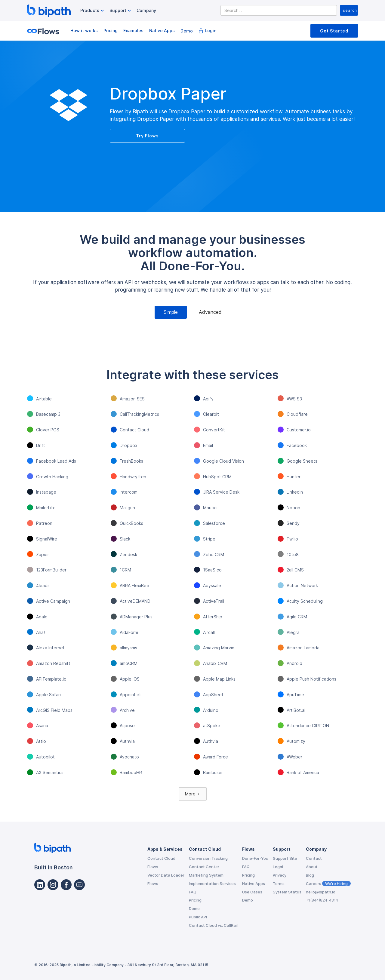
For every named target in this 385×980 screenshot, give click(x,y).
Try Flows (147, 136)
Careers (328, 884)
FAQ (193, 892)
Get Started (334, 31)
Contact (314, 858)
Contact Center (204, 867)
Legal (278, 867)
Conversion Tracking (208, 858)
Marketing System (206, 875)
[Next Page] (193, 794)
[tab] (171, 312)
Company (146, 10)
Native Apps (162, 31)
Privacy (280, 875)
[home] (49, 11)
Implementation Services (212, 884)
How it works (84, 31)
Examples (133, 31)
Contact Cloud (161, 858)
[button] (93, 11)
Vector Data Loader (166, 875)
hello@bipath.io (321, 892)
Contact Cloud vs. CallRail (213, 925)
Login (211, 31)
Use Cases (252, 892)
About (312, 867)
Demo (187, 31)
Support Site (285, 858)
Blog (310, 875)
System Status (287, 892)
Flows (153, 867)
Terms (279, 884)
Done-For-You (255, 858)
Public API (198, 917)
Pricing (111, 31)
